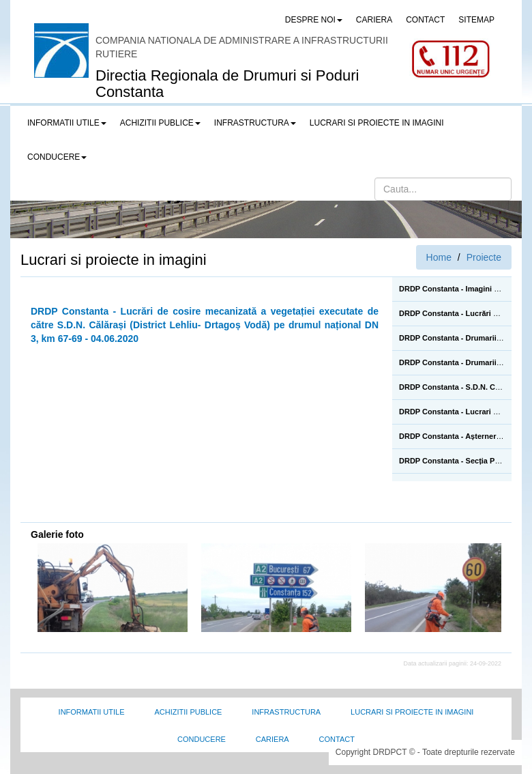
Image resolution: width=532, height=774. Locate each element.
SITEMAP (476, 20)
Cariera (272, 739)
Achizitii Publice (188, 712)
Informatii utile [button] (67, 123)
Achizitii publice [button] (160, 123)
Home (439, 257)
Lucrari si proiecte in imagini (412, 712)
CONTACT (425, 20)
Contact (337, 739)
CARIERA (374, 20)
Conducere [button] (57, 157)
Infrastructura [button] (255, 123)
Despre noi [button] (314, 20)
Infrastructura (286, 712)
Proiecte (484, 257)
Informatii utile (92, 712)
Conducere (202, 739)
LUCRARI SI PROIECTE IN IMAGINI (377, 123)
